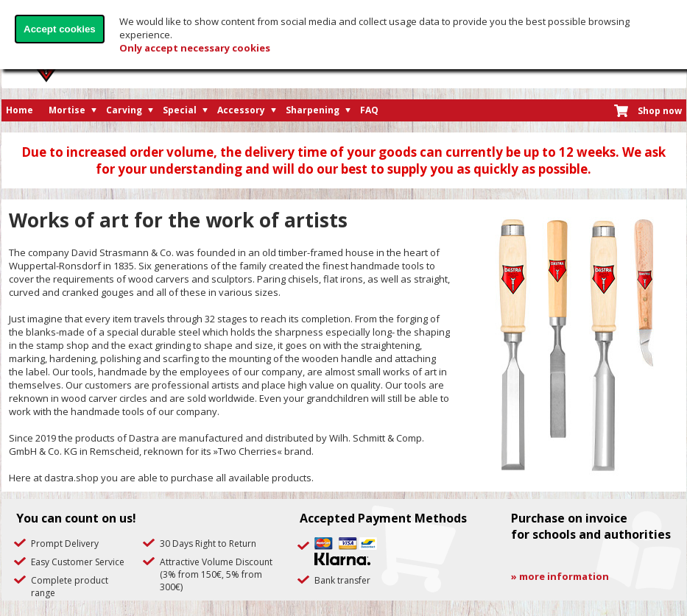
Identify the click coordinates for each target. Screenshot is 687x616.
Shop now (660, 111)
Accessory (241, 110)
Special (180, 110)
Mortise (67, 110)
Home (20, 110)
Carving (124, 110)
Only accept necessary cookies (195, 48)
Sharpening (313, 110)
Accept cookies (60, 29)
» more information (560, 576)
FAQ (369, 110)
